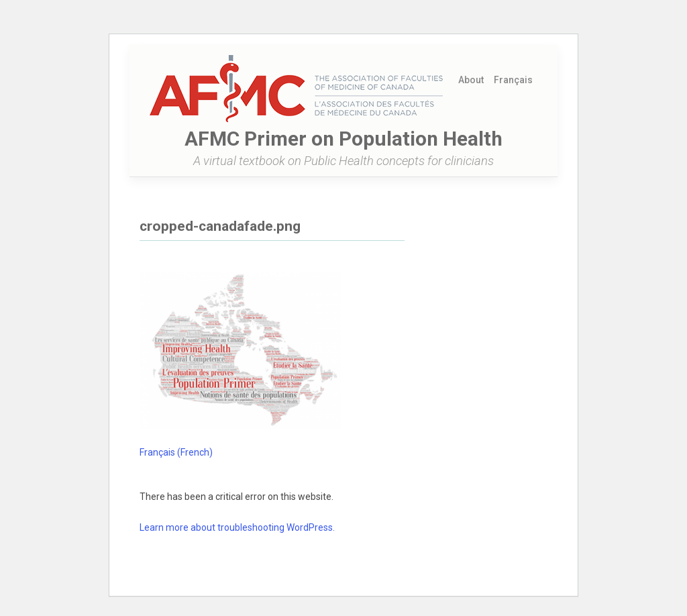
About (471, 80)
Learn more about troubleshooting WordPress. (237, 527)
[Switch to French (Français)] (514, 80)
